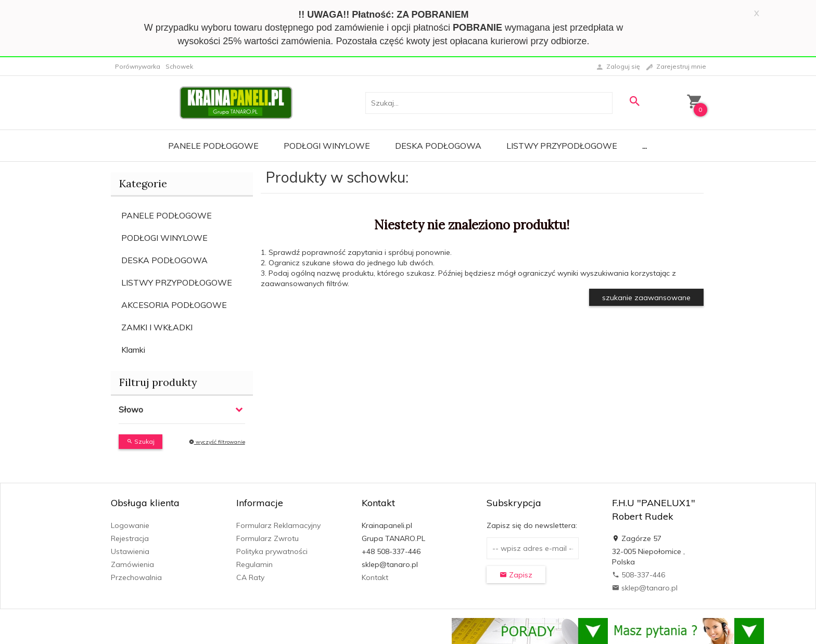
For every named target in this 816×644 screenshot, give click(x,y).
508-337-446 (639, 575)
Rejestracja (130, 538)
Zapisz (516, 575)
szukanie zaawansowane (646, 298)
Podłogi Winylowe (327, 146)
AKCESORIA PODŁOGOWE (174, 305)
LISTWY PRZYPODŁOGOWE (177, 282)
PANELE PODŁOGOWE (167, 215)
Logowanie (130, 525)
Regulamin (254, 564)
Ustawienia (130, 551)
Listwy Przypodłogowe (562, 146)
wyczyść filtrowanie (217, 442)
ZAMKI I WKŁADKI (157, 327)
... (645, 146)
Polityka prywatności (272, 551)
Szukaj (141, 441)
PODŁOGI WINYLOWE (164, 238)
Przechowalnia (136, 577)
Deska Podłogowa (438, 146)
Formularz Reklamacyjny (278, 525)
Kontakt (375, 577)
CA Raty (250, 577)
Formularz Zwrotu (267, 538)
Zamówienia (132, 564)
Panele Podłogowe (213, 146)
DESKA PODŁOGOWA (164, 260)
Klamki (133, 350)
